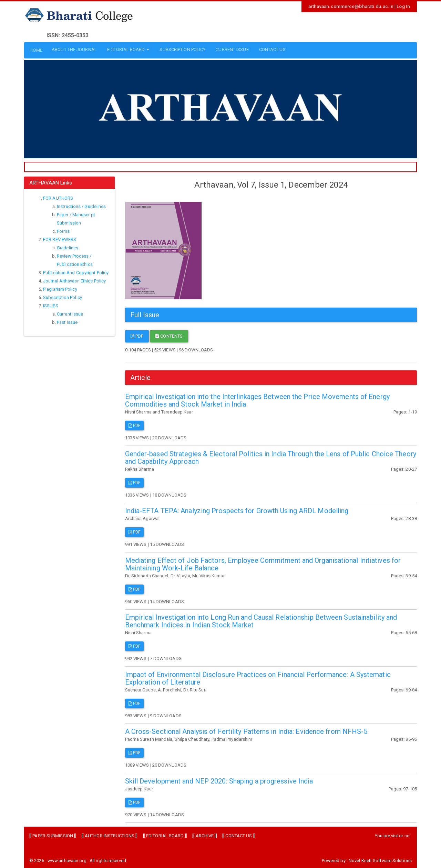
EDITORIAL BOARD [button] (125, 49)
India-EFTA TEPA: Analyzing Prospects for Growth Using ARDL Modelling (237, 509)
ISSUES (51, 304)
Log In (404, 6)
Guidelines (68, 246)
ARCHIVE (205, 834)
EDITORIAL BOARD (165, 834)
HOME (34, 49)
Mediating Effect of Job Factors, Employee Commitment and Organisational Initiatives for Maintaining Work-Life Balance (263, 562)
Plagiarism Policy (60, 288)
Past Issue (67, 321)
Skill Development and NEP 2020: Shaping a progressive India (219, 779)
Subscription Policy (63, 296)
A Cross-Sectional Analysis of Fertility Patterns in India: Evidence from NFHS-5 (246, 730)
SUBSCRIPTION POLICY (180, 49)
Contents (169, 335)
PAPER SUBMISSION (53, 834)
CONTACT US (269, 49)
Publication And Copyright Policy (76, 271)
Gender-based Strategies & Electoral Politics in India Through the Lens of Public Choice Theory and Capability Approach (271, 456)
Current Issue (70, 313)
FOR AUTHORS (58, 197)
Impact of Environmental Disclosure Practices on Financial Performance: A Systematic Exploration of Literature (258, 677)
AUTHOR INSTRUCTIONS (110, 834)
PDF (137, 335)
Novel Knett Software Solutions (380, 859)
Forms (63, 230)
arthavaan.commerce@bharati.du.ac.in (356, 6)
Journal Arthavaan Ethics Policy (74, 280)
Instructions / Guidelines (81, 205)
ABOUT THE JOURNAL (71, 49)
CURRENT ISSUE (229, 49)
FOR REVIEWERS (60, 238)
